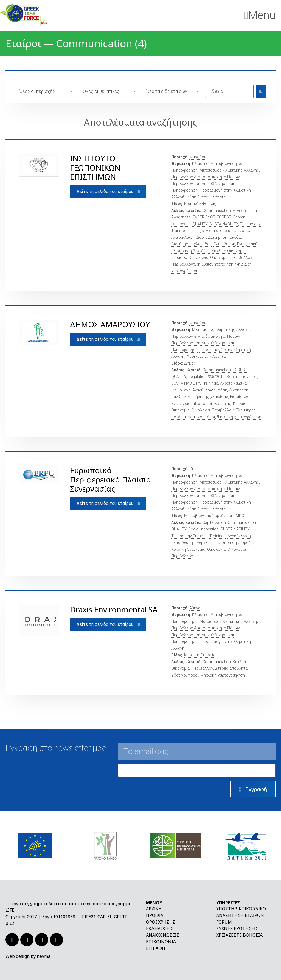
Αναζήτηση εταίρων (240, 915)
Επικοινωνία (161, 942)
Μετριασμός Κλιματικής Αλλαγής (229, 170)
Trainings (196, 231)
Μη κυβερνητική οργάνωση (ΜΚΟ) (215, 516)
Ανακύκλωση (183, 238)
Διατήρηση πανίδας (225, 238)
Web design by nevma (28, 956)
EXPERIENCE (204, 217)
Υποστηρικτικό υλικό (241, 909)
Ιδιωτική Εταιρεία (200, 655)
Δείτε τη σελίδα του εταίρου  (108, 191)
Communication (217, 211)
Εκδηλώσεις (160, 928)
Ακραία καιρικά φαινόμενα (229, 231)
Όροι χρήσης (161, 922)
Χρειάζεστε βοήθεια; (240, 935)
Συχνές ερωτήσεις (237, 928)
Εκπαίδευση (224, 244)
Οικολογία (199, 258)
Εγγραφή (156, 948)
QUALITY (200, 224)
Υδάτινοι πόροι (201, 417)
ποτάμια (179, 417)
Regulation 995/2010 (206, 377)
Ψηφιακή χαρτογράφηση (239, 417)
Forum (224, 922)
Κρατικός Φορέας (200, 204)
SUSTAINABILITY (224, 224)
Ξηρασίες (180, 258)
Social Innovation (242, 377)
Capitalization (214, 523)
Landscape (181, 224)
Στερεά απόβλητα (231, 668)
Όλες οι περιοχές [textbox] (37, 91)
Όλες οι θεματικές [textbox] (101, 91)
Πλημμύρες (246, 410)
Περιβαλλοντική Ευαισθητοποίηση (202, 264)
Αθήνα (195, 608)
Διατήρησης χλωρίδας (191, 244)
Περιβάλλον (241, 258)
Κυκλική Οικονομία (229, 251)
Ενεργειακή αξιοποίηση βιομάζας (201, 404)
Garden (239, 217)
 (261, 91)
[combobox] (45, 91)
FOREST (224, 217)
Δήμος (190, 363)
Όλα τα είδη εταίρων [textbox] (167, 91)
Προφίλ (155, 915)
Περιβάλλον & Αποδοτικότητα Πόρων (206, 177)
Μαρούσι (197, 157)
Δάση (201, 238)
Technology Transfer (189, 536)
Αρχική (154, 909)
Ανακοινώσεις (163, 935)
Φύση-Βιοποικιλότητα (206, 197)
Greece (195, 469)
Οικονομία (219, 258)
